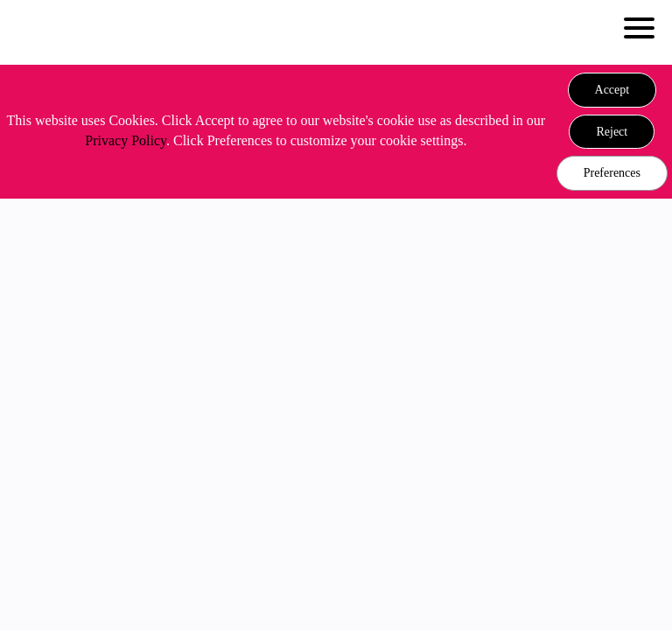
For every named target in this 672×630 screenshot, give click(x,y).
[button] (612, 90)
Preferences (612, 173)
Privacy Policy (126, 140)
